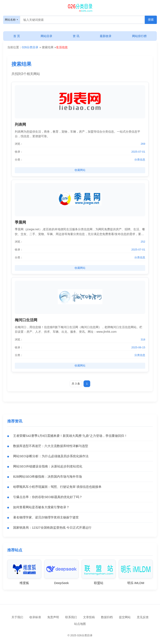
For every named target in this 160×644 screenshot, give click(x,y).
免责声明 (53, 617)
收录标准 (35, 617)
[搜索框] (82, 20)
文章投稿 (89, 617)
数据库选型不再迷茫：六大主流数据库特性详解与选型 (51, 446)
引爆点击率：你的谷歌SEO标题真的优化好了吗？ (48, 497)
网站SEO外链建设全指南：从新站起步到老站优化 (48, 466)
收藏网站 (80, 170)
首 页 (17, 36)
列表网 (20, 125)
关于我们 (17, 617)
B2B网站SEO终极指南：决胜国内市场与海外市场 (47, 476)
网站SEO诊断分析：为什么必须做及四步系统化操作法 (51, 456)
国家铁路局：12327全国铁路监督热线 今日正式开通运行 (52, 528)
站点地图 (80, 624)
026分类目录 (30, 47)
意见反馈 (143, 617)
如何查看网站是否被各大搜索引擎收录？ (41, 507)
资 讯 (76, 36)
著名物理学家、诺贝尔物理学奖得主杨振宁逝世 (46, 517)
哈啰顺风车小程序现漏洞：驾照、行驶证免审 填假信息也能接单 (57, 487)
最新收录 (106, 36)
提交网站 (125, 617)
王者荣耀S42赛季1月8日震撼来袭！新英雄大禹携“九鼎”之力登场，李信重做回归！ (70, 436)
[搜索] (80, 7)
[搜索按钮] (151, 20)
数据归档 (107, 617)
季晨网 (20, 222)
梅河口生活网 (26, 320)
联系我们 (71, 617)
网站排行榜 (139, 36)
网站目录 (46, 36)
